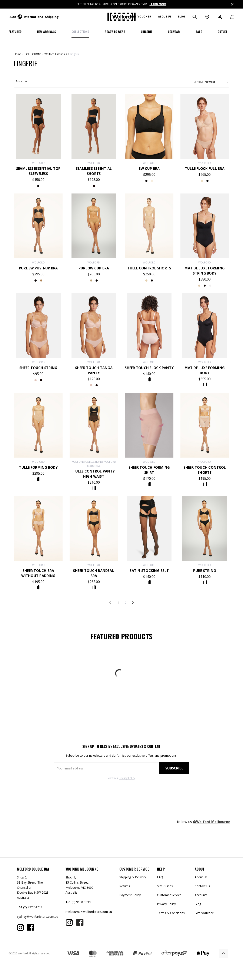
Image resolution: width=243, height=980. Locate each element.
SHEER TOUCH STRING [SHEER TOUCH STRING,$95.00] (38, 368)
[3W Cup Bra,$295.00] (149, 126)
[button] (22, 83)
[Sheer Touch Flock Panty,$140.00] (149, 326)
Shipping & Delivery (133, 877)
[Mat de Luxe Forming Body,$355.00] (205, 326)
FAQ (160, 877)
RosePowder (36, 380)
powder (210, 286)
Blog (181, 17)
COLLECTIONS (80, 31)
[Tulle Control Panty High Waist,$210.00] (94, 425)
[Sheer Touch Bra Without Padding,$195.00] (38, 528)
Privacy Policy (127, 778)
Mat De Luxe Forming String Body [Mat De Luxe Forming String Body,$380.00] (205, 271)
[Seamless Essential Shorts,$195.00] (94, 126)
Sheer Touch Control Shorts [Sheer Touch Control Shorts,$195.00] (205, 470)
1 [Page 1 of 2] (119, 603)
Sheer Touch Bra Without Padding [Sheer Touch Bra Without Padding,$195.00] (38, 573)
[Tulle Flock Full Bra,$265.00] (205, 126)
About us (165, 17)
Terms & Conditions (171, 913)
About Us (201, 877)
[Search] (194, 17)
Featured (15, 31)
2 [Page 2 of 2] (126, 603)
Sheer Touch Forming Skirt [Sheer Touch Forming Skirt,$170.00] (149, 470)
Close (232, 4)
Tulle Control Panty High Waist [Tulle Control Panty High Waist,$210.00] (94, 474)
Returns (125, 886)
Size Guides (165, 886)
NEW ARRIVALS (46, 31)
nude (202, 181)
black (38, 186)
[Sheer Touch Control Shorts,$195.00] (205, 425)
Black (41, 380)
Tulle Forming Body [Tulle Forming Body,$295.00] (38, 467)
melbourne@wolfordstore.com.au (89, 912)
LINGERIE (147, 31)
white (205, 286)
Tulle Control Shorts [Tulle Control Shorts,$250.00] (149, 268)
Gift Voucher (141, 17)
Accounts (201, 895)
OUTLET (222, 31)
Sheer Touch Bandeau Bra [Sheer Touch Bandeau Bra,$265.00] (94, 573)
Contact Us (202, 886)
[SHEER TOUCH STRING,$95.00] (38, 326)
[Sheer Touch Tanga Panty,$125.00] (94, 326)
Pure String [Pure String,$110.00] (205, 571)
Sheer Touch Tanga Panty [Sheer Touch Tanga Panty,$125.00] (94, 370)
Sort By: (198, 82)
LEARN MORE (158, 4)
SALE (199, 31)
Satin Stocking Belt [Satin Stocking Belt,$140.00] (149, 571)
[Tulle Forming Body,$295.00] (38, 425)
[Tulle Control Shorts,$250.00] (149, 226)
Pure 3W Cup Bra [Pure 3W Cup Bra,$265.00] (94, 268)
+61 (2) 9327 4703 (30, 907)
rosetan (152, 181)
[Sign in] (219, 17)
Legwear (174, 31)
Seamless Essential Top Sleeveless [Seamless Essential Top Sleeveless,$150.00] (38, 171)
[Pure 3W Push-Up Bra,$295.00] (38, 226)
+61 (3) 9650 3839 (78, 902)
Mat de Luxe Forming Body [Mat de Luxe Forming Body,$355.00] (205, 370)
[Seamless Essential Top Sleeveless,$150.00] (38, 126)
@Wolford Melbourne (212, 822)
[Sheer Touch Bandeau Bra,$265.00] (94, 528)
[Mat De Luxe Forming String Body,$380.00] (205, 226)
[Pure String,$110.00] (205, 528)
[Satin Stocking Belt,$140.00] (149, 528)
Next (133, 603)
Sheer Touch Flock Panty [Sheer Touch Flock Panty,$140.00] (149, 368)
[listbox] (217, 82)
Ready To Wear (115, 31)
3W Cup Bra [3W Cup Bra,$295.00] (149, 169)
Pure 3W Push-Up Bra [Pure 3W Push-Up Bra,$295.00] (38, 268)
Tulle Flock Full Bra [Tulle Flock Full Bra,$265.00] (205, 169)
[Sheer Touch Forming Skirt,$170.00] (149, 425)
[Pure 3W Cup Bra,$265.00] (94, 226)
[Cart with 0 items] (230, 17)
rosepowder (91, 385)
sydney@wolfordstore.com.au (38, 917)
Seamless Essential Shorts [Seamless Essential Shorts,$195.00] (94, 171)
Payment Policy (130, 895)
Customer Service (169, 895)
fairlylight (41, 281)
